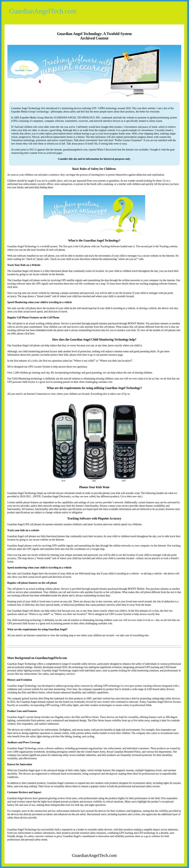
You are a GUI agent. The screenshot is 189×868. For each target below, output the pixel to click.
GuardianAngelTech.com (43, 11)
